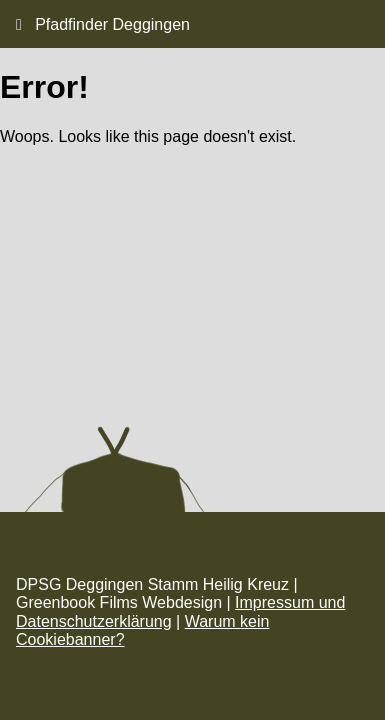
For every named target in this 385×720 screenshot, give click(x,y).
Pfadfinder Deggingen (103, 24)
